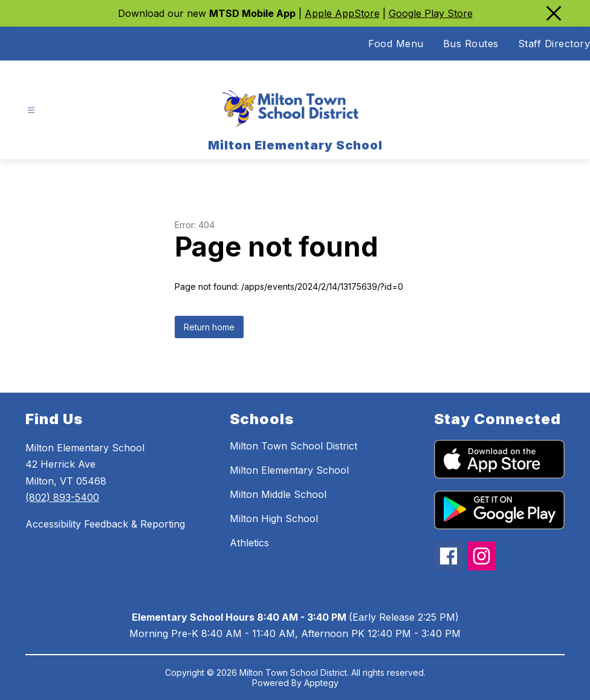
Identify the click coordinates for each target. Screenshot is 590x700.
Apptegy (321, 683)
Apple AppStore (342, 13)
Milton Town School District (293, 446)
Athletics (249, 543)
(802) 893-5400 (62, 497)
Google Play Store (431, 13)
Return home (209, 327)
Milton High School (274, 518)
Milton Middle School (278, 494)
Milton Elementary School (289, 470)
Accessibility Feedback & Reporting (105, 524)
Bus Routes (471, 44)
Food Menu (396, 44)
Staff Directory (554, 44)
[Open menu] (31, 110)
